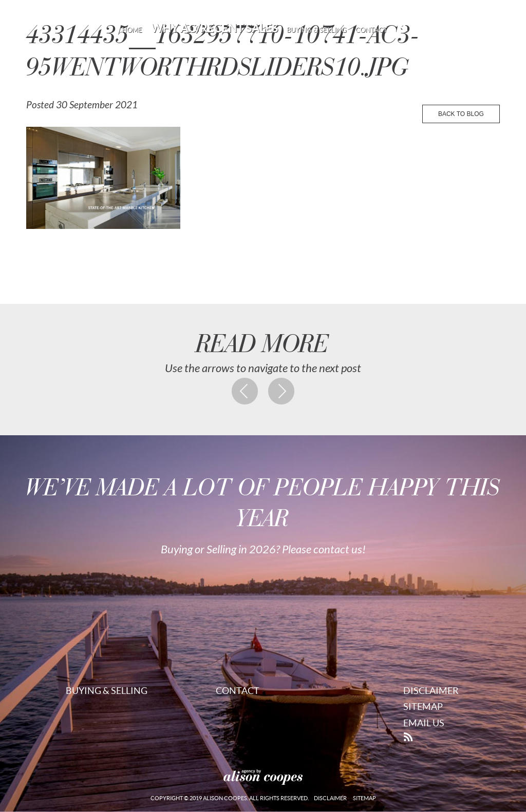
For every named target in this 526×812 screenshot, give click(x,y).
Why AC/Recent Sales (214, 28)
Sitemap (423, 707)
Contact (371, 30)
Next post (281, 391)
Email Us (424, 723)
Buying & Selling (317, 30)
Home (132, 30)
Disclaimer (431, 691)
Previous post (245, 391)
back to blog (461, 114)
